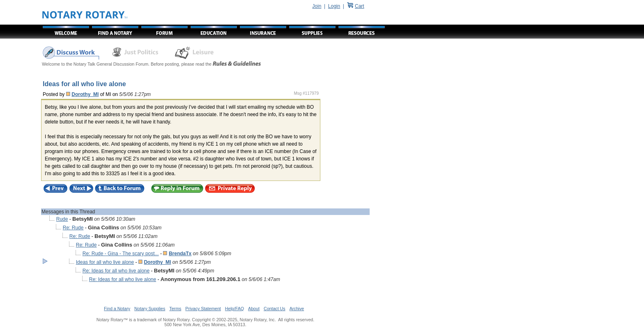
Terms (175, 309)
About (254, 309)
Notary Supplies (150, 309)
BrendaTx (180, 254)
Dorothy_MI (85, 94)
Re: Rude (73, 228)
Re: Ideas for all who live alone (116, 271)
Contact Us (275, 309)
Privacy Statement (203, 309)
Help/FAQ (235, 309)
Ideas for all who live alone (105, 262)
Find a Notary (117, 309)
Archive (297, 309)
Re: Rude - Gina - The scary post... (121, 254)
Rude (62, 219)
